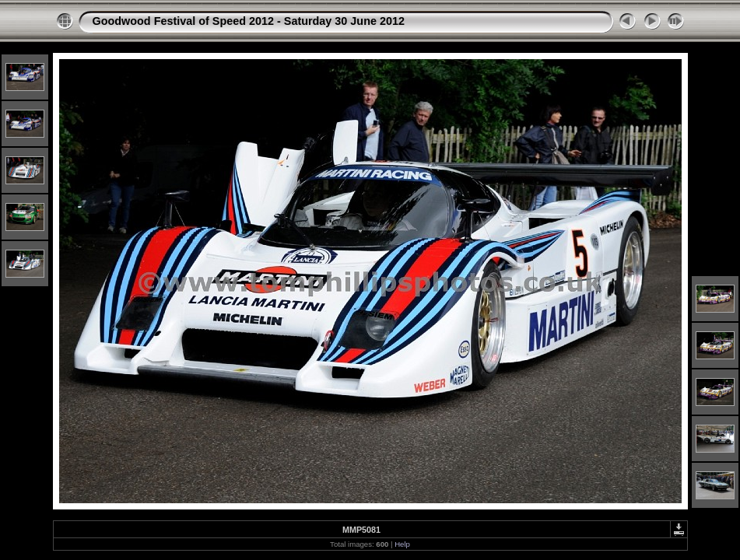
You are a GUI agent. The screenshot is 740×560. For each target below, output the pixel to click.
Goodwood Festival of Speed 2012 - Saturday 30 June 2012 (249, 21)
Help (402, 544)
